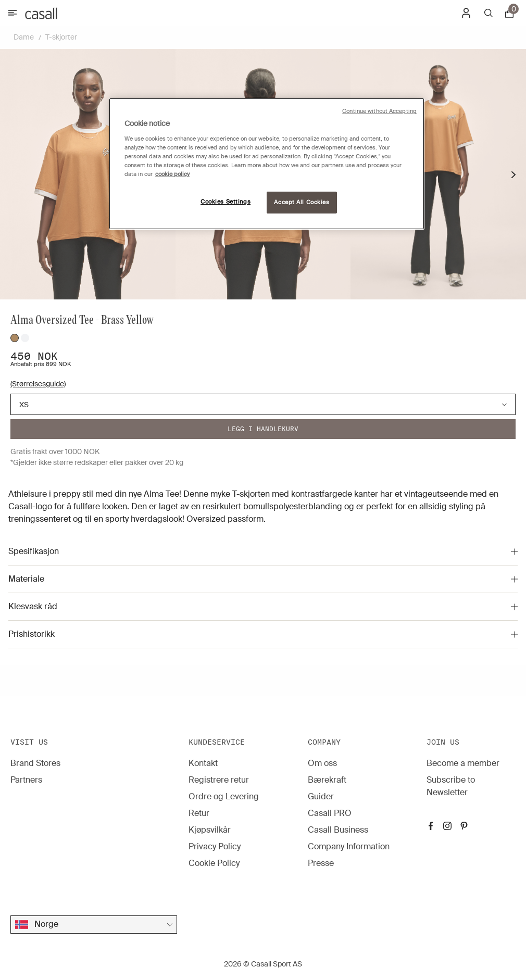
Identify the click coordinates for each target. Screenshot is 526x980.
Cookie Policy (214, 863)
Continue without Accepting (379, 111)
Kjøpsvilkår (210, 830)
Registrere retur (219, 780)
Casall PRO (330, 813)
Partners (26, 780)
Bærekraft (327, 780)
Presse (321, 863)
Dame (24, 37)
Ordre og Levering (224, 796)
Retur (199, 813)
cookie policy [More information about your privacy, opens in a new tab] (172, 174)
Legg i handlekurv (263, 429)
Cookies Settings (226, 202)
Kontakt (203, 763)
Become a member (463, 763)
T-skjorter (61, 37)
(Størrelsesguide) (38, 384)
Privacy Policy (215, 846)
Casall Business (338, 830)
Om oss (322, 763)
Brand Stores (35, 763)
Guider (321, 796)
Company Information (349, 846)
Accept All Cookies (302, 202)
